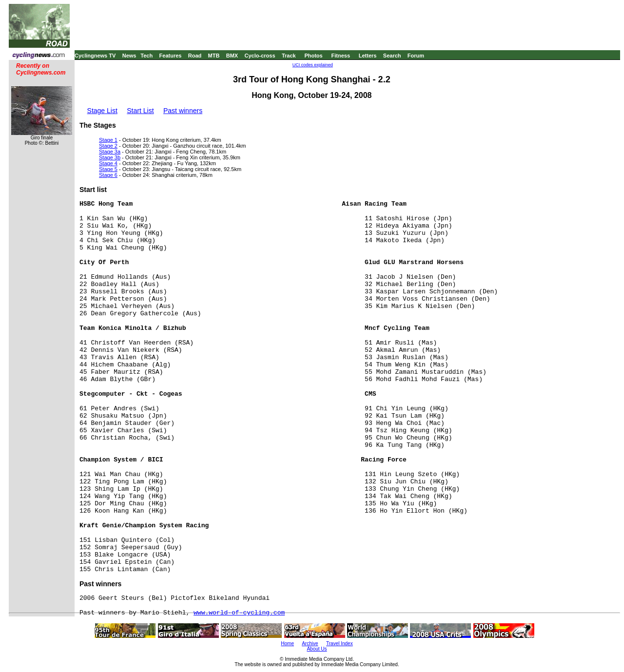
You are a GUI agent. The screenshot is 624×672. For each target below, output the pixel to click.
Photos (313, 56)
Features (171, 56)
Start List (140, 111)
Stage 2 (108, 146)
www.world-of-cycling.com (239, 613)
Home (287, 643)
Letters (368, 56)
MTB (214, 56)
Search (392, 56)
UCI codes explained (313, 65)
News (129, 56)
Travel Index (340, 643)
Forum (416, 56)
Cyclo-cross (260, 56)
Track (289, 56)
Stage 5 (108, 169)
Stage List (102, 111)
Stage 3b (110, 157)
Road (195, 56)
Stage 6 (108, 175)
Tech (146, 56)
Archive (310, 643)
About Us (317, 649)
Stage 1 (108, 140)
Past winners (183, 111)
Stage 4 (108, 163)
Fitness (341, 56)
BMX (232, 56)
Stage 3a (110, 152)
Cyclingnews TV (95, 56)
